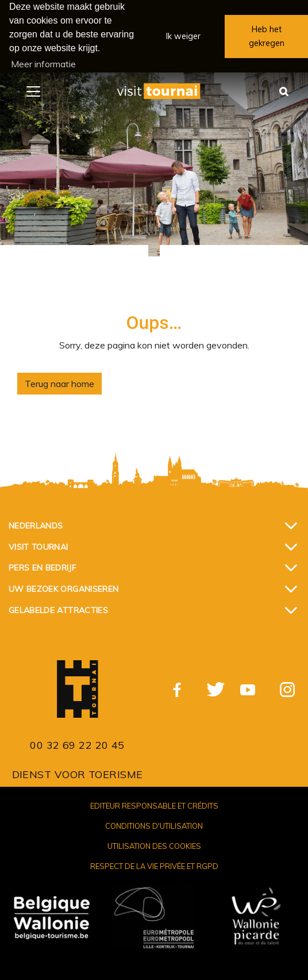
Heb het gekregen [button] (267, 36)
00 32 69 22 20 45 (77, 744)
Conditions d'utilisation (154, 825)
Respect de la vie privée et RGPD (154, 866)
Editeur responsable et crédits (154, 805)
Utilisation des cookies (154, 846)
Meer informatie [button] (43, 64)
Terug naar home (59, 384)
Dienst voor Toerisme (78, 774)
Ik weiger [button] (183, 36)
